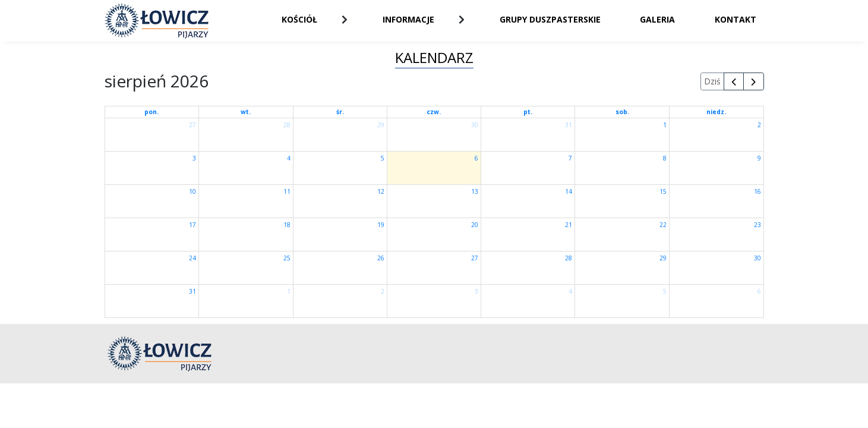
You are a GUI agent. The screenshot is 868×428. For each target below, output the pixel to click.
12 (381, 191)
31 (569, 125)
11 (287, 191)
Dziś (712, 81)
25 (287, 258)
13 (475, 191)
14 (569, 191)
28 (287, 125)
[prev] (734, 81)
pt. (528, 112)
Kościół (299, 19)
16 (757, 191)
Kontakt (736, 19)
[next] (753, 81)
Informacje (408, 19)
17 (192, 225)
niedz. (716, 112)
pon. (151, 112)
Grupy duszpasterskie (550, 19)
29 (381, 125)
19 (381, 225)
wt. (246, 112)
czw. (434, 112)
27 (192, 125)
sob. (622, 112)
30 (475, 125)
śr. (340, 112)
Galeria (657, 19)
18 (287, 225)
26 (381, 258)
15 (663, 191)
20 (475, 225)
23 (757, 225)
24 (192, 258)
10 (192, 191)
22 (663, 225)
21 (569, 225)
